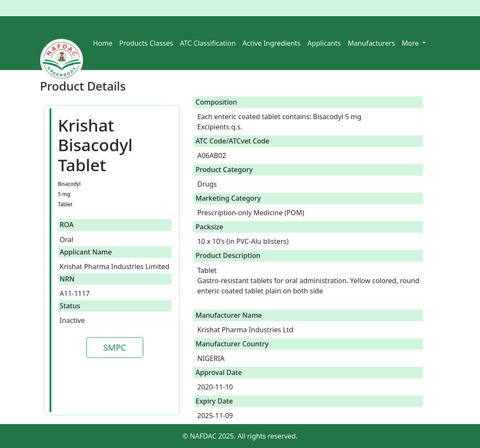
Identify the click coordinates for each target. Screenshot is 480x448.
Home (103, 43)
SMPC (115, 347)
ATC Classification (208, 43)
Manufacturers (371, 43)
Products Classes (146, 43)
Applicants (324, 43)
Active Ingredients (271, 43)
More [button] (411, 43)
